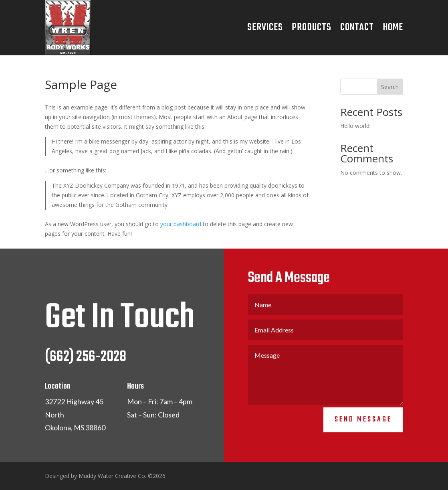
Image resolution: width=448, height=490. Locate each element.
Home (393, 27)
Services (265, 27)
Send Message (363, 422)
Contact (357, 27)
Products (312, 27)
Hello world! (355, 126)
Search (390, 87)
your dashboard (181, 224)
